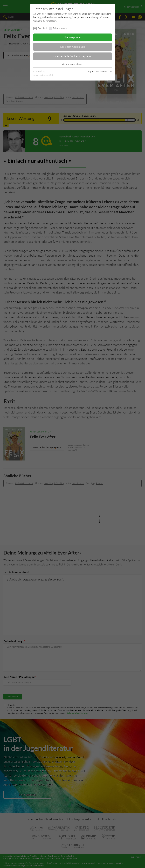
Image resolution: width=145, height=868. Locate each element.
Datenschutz (106, 71)
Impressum (93, 71)
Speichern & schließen (73, 47)
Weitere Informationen (73, 64)
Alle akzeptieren (73, 37)
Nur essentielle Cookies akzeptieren (72, 56)
